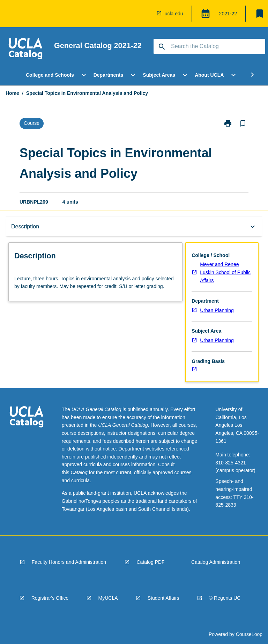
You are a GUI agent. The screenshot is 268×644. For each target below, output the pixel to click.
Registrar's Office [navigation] (50, 598)
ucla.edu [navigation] (174, 14)
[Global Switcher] (206, 14)
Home (12, 93)
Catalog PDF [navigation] (150, 562)
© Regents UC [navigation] (225, 598)
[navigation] (147, 14)
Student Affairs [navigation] (163, 598)
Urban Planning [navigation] (217, 310)
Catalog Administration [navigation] (216, 562)
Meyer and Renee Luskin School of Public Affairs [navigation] (225, 272)
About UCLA (209, 75)
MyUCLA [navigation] (108, 598)
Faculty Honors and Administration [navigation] (69, 562)
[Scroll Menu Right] (252, 75)
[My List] (260, 14)
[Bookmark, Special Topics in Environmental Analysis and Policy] (243, 123)
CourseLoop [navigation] (249, 634)
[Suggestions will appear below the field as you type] (210, 46)
